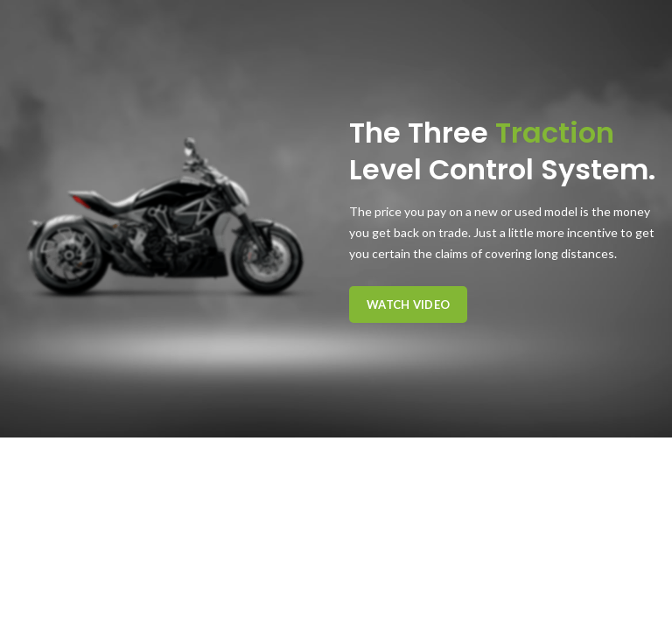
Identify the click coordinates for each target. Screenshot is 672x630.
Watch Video (408, 304)
